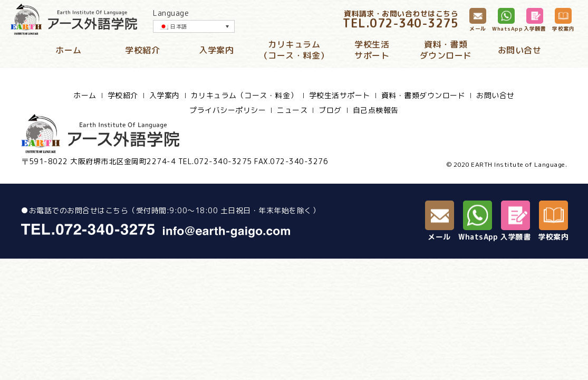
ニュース (292, 110)
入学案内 (216, 50)
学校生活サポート (372, 50)
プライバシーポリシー (228, 110)
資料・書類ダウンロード (446, 50)
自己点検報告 (376, 110)
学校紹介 (142, 50)
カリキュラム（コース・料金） (294, 50)
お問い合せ (520, 50)
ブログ (330, 110)
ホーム (69, 50)
